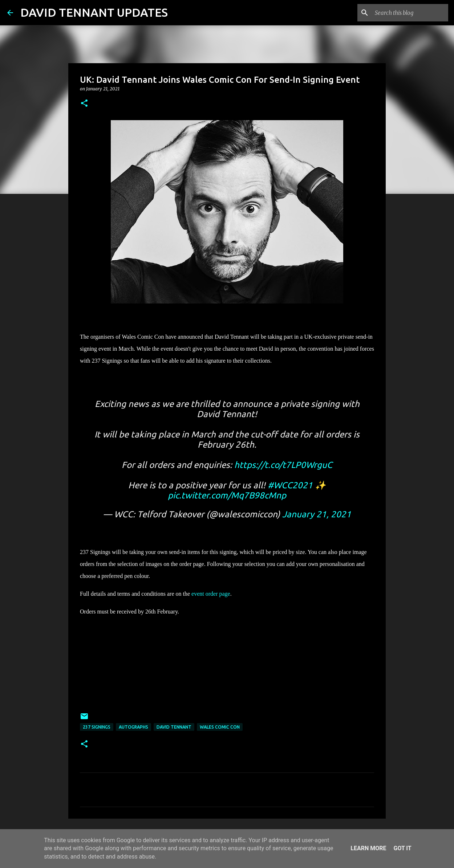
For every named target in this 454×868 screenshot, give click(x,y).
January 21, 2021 (317, 514)
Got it (402, 848)
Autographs (133, 727)
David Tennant (174, 727)
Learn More (368, 848)
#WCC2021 (290, 485)
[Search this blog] (410, 13)
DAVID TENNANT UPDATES (94, 12)
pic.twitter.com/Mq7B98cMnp (227, 495)
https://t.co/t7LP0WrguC (283, 465)
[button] (84, 104)
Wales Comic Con (220, 727)
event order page (211, 594)
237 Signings (97, 727)
